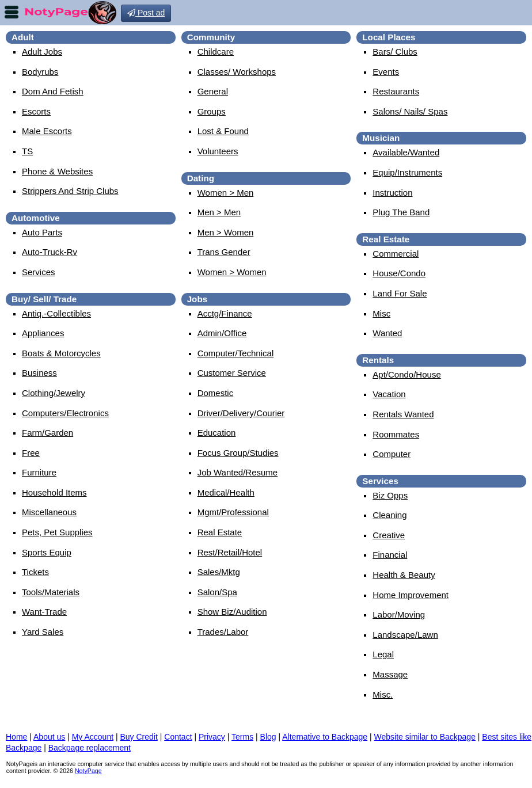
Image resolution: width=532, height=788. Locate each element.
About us (49, 737)
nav (12, 12)
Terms (242, 737)
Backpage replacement (90, 748)
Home (16, 737)
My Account (93, 737)
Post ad (146, 13)
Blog (268, 737)
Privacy (212, 737)
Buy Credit (139, 737)
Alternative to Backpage (325, 737)
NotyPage (88, 771)
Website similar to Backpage (425, 737)
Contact (178, 737)
